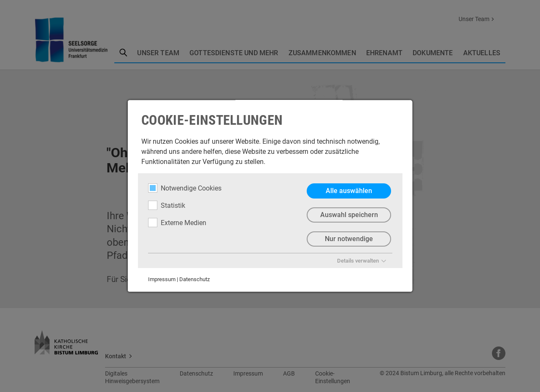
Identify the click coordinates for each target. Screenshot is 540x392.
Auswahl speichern (349, 215)
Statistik (167, 205)
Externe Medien (177, 223)
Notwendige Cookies (185, 188)
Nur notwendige (349, 239)
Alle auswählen (349, 191)
